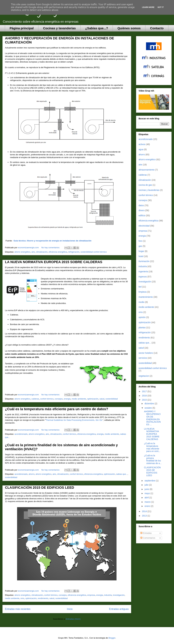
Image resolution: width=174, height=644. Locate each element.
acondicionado (21, 434)
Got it (161, 7)
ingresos (143, 277)
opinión (142, 317)
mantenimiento (146, 297)
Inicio (70, 609)
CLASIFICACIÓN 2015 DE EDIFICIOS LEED (40, 488)
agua (141, 149)
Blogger (112, 638)
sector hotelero (146, 353)
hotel (141, 256)
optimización (93, 399)
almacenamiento (147, 170)
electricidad (144, 226)
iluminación (144, 261)
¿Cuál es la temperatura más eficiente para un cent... (152, 447)
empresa (91, 595)
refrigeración (74, 252)
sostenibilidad (112, 399)
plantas (142, 328)
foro (140, 241)
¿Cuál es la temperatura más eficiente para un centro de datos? (57, 409)
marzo (148, 502)
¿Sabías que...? (97, 28)
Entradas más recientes (18, 609)
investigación (119, 595)
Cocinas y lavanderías (59, 28)
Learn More (148, 7)
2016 (145, 396)
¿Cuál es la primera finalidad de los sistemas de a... (153, 459)
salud (102, 399)
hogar (141, 251)
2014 (145, 511)
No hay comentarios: (51, 248)
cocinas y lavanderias (149, 190)
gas (140, 246)
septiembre (150, 481)
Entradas (146, 533)
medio (142, 302)
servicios (143, 358)
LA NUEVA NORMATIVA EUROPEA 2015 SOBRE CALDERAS (54, 262)
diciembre (150, 404)
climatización (42, 252)
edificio (142, 215)
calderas (35, 399)
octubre (148, 408)
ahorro (32, 474)
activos (142, 144)
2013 (145, 516)
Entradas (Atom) (73, 619)
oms (22, 598)
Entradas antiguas (119, 609)
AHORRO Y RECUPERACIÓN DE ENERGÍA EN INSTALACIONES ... (152, 418)
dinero (142, 210)
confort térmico (47, 399)
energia (67, 399)
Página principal (22, 28)
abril (147, 498)
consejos (59, 399)
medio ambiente (79, 399)
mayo (147, 493)
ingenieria (143, 272)
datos (141, 205)
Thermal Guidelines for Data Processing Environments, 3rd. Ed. (74, 420)
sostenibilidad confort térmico (94, 252)
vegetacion (144, 376)
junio (147, 489)
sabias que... (122, 474)
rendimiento (43, 598)
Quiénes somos (129, 28)
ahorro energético (22, 252)
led (140, 287)
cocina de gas (145, 185)
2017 (145, 391)
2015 (145, 400)
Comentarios (148, 538)
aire (33, 252)
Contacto (157, 28)
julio (147, 485)
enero (148, 506)
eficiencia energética (58, 252)
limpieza (143, 292)
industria (108, 595)
